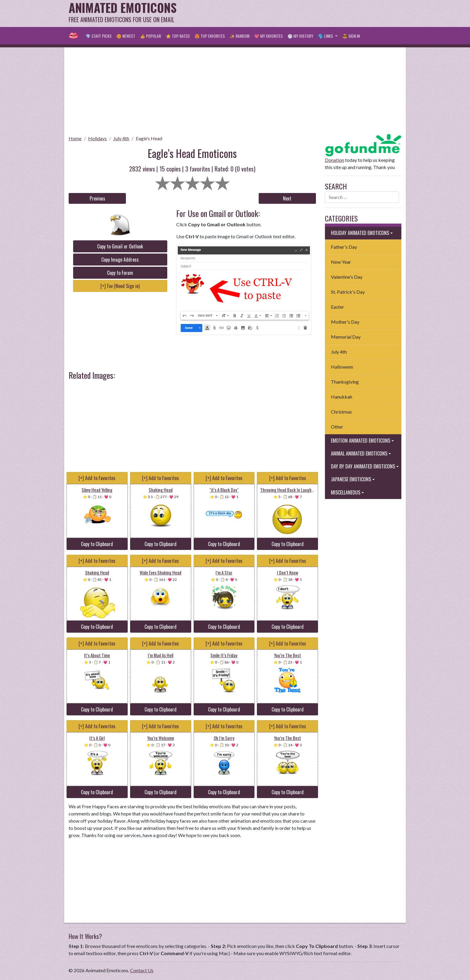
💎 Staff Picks (98, 36)
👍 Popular (150, 36)
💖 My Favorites (268, 36)
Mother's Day (345, 322)
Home (75, 138)
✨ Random (239, 36)
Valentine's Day (347, 277)
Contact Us (142, 970)
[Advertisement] (292, 13)
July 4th (121, 138)
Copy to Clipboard (97, 544)
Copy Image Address (120, 260)
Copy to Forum (120, 273)
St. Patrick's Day (348, 292)
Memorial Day (346, 337)
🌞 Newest (126, 36)
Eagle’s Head (149, 138)
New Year (341, 262)
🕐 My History (300, 36)
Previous (97, 198)
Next (287, 198)
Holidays (97, 138)
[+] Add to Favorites (97, 478)
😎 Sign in (351, 36)
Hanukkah (342, 397)
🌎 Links (326, 36)
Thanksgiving (345, 382)
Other (337, 427)
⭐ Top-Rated (178, 36)
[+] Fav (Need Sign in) (120, 286)
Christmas (341, 412)
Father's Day (344, 247)
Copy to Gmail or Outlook (120, 246)
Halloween (342, 367)
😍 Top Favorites (210, 36)
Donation (335, 160)
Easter (338, 307)
